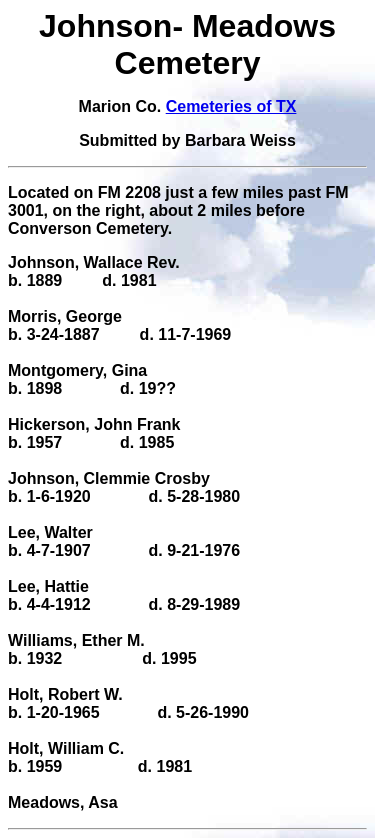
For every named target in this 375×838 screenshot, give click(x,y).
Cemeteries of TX (231, 106)
